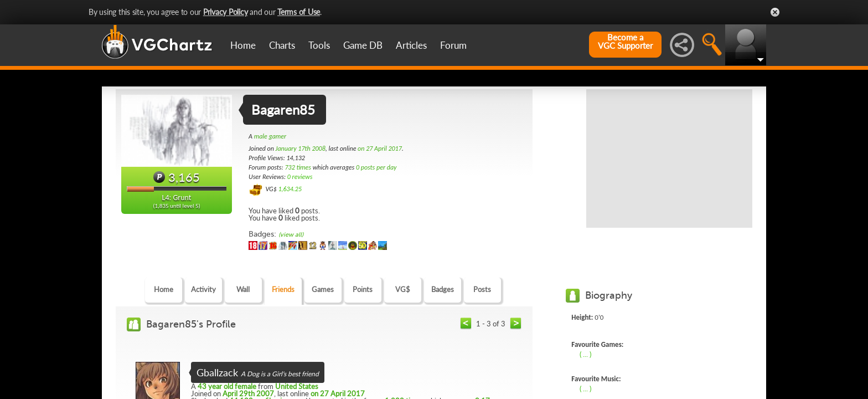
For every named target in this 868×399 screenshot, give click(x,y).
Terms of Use (299, 12)
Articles (411, 45)
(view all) (291, 235)
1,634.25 (290, 189)
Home (243, 45)
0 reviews (300, 177)
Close (775, 12)
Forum (453, 45)
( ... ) (585, 354)
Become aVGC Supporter (625, 42)
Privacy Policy (226, 12)
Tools (319, 45)
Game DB (363, 45)
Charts (282, 45)
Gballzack (217, 372)
